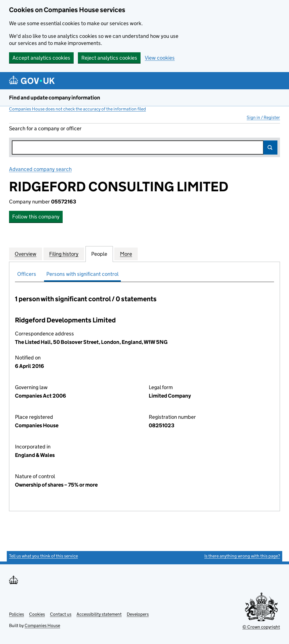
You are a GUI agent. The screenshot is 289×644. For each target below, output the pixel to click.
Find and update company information (55, 98)
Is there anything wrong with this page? (242, 556)
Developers (138, 614)
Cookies (37, 614)
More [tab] (126, 254)
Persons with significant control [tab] (82, 274)
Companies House (42, 625)
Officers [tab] (27, 274)
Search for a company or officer (45, 128)
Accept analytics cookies (41, 58)
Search (270, 148)
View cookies (160, 58)
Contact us (61, 614)
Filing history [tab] (64, 254)
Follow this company (36, 217)
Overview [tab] (26, 254)
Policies (17, 614)
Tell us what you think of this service (43, 556)
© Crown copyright (261, 627)
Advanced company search (40, 169)
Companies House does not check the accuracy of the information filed (77, 109)
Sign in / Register (263, 117)
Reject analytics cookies (109, 58)
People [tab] (99, 254)
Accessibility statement (99, 614)
